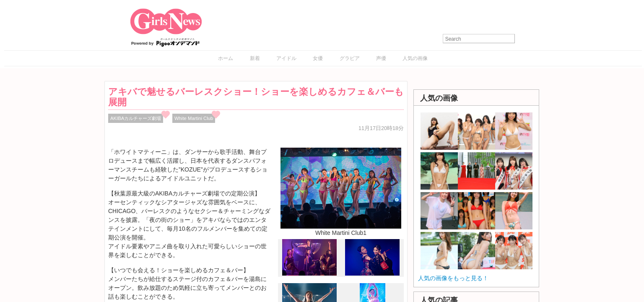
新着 (255, 58)
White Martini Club (194, 118)
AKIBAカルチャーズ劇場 (136, 118)
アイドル (286, 58)
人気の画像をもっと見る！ (453, 278)
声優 (381, 58)
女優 (318, 58)
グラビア (350, 58)
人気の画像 (415, 58)
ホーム (226, 58)
